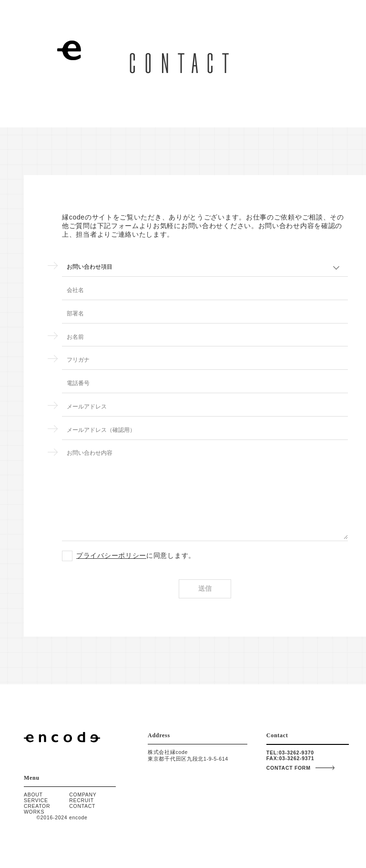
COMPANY (83, 795)
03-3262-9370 (296, 753)
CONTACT (82, 806)
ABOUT (33, 795)
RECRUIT (81, 800)
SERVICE (36, 800)
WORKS (34, 812)
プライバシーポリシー (111, 558)
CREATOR (37, 806)
